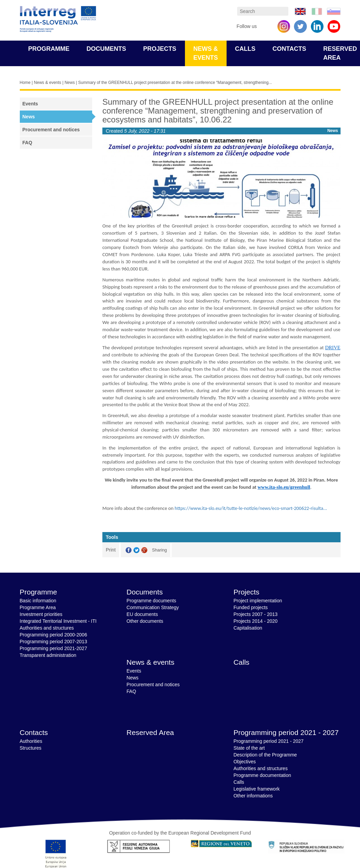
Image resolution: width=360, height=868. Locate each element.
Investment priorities (41, 614)
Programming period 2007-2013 (54, 642)
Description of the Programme (265, 755)
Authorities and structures (47, 628)
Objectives (244, 762)
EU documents (142, 614)
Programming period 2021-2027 (54, 648)
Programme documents (152, 601)
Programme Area (38, 607)
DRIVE (333, 348)
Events (30, 104)
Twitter (136, 550)
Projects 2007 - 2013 (255, 614)
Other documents (145, 621)
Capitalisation (248, 628)
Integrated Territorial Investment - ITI (58, 621)
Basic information (38, 601)
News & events (47, 83)
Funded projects (250, 607)
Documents (106, 49)
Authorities (31, 741)
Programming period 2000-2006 (54, 635)
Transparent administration (48, 655)
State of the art (249, 748)
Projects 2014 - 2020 (255, 621)
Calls (245, 49)
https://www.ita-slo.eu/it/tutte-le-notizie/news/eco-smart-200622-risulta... (251, 508)
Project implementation (258, 601)
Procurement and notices (51, 130)
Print (111, 550)
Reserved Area (150, 732)
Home (25, 83)
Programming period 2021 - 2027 (286, 732)
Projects (160, 49)
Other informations (253, 796)
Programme (49, 49)
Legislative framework (256, 789)
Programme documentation (262, 775)
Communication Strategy (153, 607)
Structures (31, 748)
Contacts (290, 49)
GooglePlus (144, 550)
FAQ (27, 143)
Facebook (129, 550)
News (70, 83)
